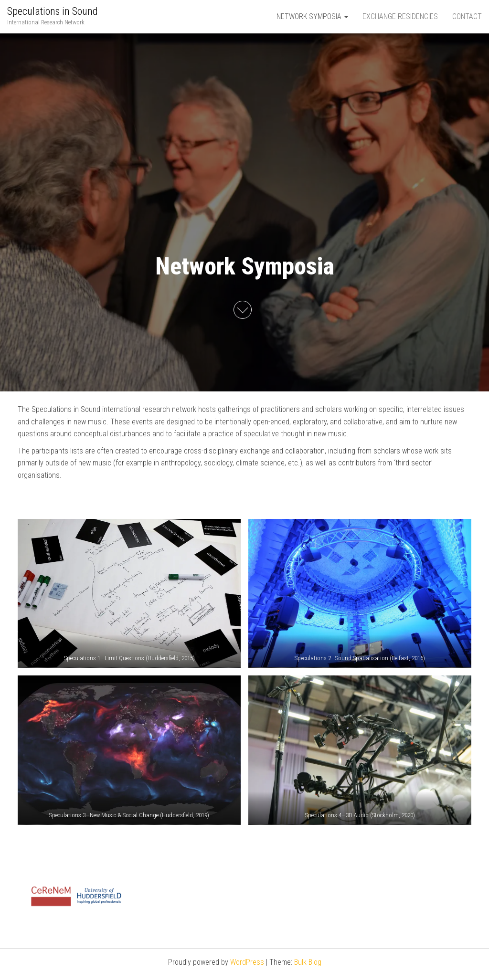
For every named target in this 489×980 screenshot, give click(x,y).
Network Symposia (312, 16)
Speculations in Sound (53, 11)
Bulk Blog (308, 962)
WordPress (247, 962)
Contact (467, 16)
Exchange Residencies (400, 16)
